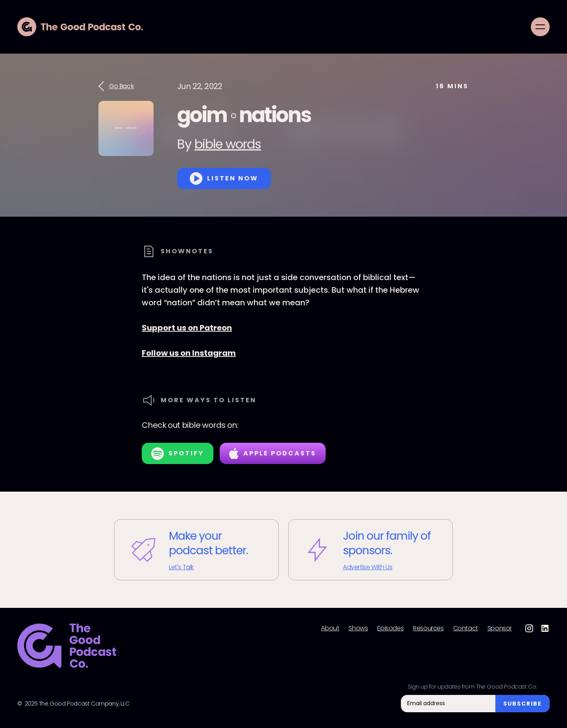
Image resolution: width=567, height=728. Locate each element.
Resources (428, 628)
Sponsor (500, 628)
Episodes (390, 628)
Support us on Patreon (187, 328)
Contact (466, 628)
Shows (358, 628)
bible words (228, 144)
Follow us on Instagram (189, 353)
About (330, 628)
